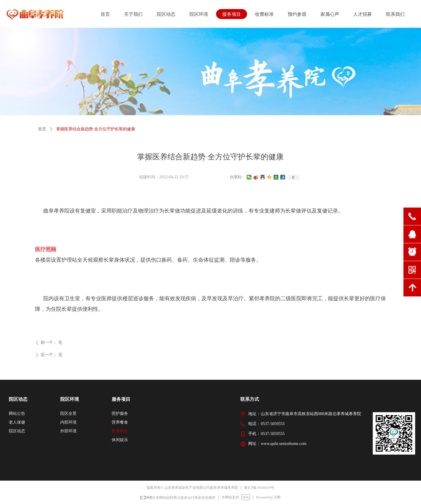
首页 (42, 129)
